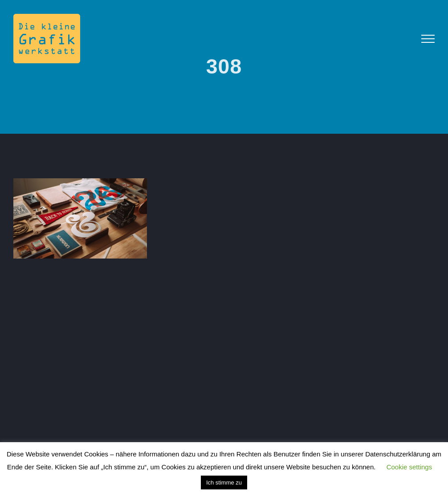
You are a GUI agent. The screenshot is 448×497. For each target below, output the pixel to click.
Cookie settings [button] (409, 467)
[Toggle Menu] (428, 39)
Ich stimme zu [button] (224, 483)
